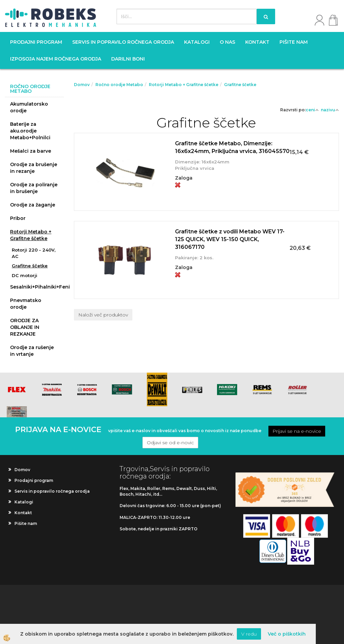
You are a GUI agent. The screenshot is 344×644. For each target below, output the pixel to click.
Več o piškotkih (287, 634)
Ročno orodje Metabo (119, 85)
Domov (82, 85)
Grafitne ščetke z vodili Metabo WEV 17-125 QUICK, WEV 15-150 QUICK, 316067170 (230, 239)
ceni (312, 110)
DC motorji (25, 275)
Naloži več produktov (103, 315)
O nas (227, 42)
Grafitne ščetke (30, 266)
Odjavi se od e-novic (170, 443)
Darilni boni (128, 59)
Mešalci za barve (31, 151)
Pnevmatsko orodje (26, 304)
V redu (249, 634)
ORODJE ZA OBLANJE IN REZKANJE (25, 327)
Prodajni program (36, 42)
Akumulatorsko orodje (29, 107)
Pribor (18, 218)
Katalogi (197, 42)
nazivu (330, 110)
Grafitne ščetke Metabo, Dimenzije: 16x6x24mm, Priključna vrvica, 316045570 (232, 147)
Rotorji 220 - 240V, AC (34, 253)
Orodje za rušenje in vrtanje (32, 351)
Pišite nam (294, 42)
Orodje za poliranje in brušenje (34, 188)
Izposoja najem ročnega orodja (56, 59)
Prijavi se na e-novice (297, 431)
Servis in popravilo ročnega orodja (123, 42)
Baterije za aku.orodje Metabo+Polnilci (30, 131)
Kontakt (257, 42)
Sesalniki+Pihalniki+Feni (37, 287)
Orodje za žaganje (33, 205)
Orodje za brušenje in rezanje (34, 168)
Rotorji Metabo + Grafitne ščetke (31, 235)
